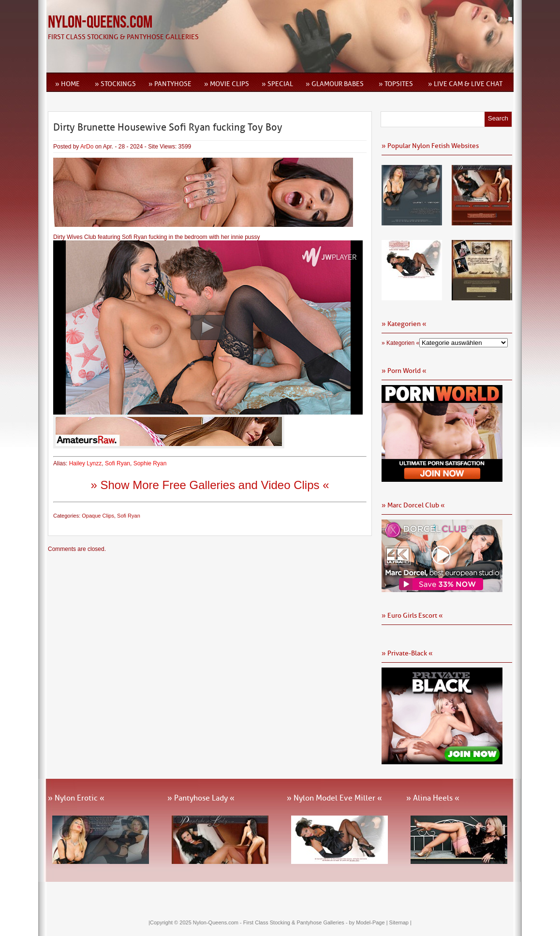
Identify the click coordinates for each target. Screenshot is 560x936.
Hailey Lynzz (86, 463)
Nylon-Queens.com (100, 22)
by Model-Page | (369, 922)
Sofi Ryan (118, 463)
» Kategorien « (400, 343)
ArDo (87, 147)
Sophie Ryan (150, 463)
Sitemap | (400, 922)
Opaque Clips (98, 516)
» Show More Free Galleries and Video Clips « (210, 485)
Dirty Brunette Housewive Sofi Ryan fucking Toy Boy (168, 127)
